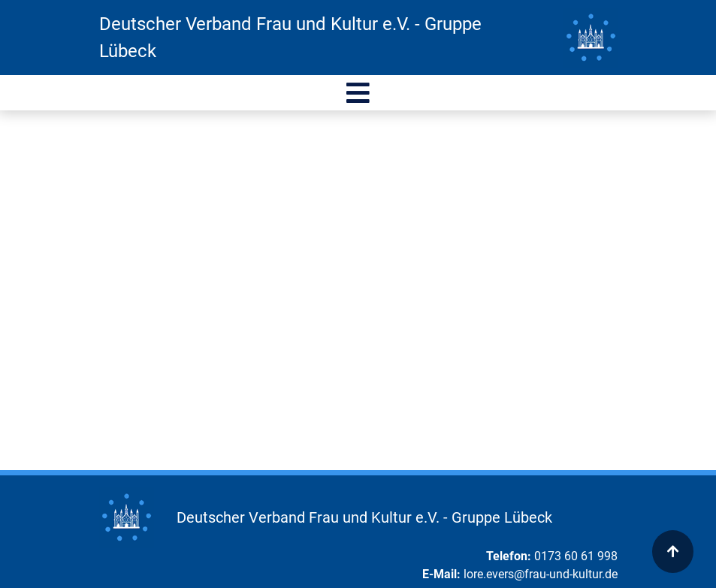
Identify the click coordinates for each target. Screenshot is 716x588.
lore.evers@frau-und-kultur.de (541, 574)
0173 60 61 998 (576, 556)
